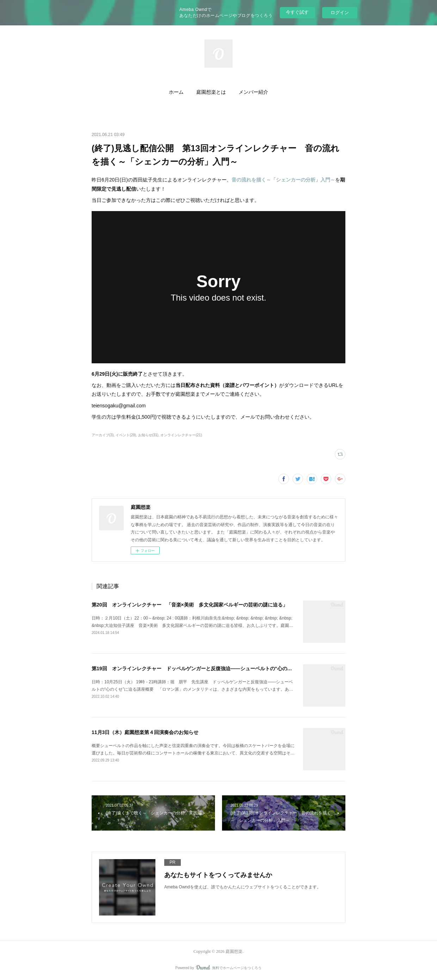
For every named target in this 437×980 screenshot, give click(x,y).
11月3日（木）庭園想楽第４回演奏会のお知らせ (145, 732)
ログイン (340, 13)
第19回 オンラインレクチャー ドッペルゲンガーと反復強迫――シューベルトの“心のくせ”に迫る (203, 668)
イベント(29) (126, 435)
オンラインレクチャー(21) (181, 435)
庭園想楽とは (211, 92)
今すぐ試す (297, 12)
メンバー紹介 (253, 92)
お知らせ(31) (148, 435)
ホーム (176, 92)
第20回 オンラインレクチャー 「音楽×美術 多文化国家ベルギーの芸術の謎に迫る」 (190, 605)
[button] (176, 92)
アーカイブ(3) (103, 435)
